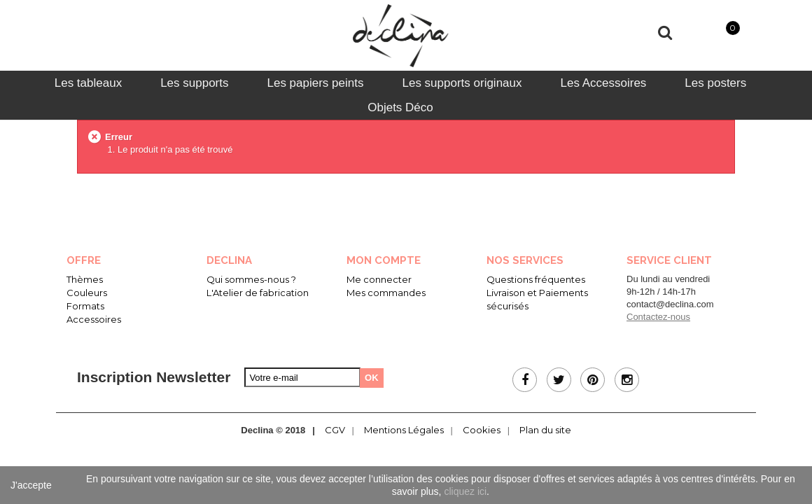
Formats (85, 306)
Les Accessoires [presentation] (604, 83)
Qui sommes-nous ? (251, 279)
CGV (335, 430)
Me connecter (379, 279)
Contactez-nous (658, 317)
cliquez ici (465, 491)
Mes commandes (386, 293)
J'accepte (31, 485)
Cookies (482, 430)
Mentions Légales (404, 430)
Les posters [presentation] (715, 83)
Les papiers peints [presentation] (315, 83)
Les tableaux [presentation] (88, 83)
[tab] (88, 83)
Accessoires (94, 319)
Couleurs (87, 293)
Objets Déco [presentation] (400, 107)
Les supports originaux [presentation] (462, 83)
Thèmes (85, 279)
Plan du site (545, 430)
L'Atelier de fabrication (258, 293)
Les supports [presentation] (194, 83)
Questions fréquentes (536, 279)
